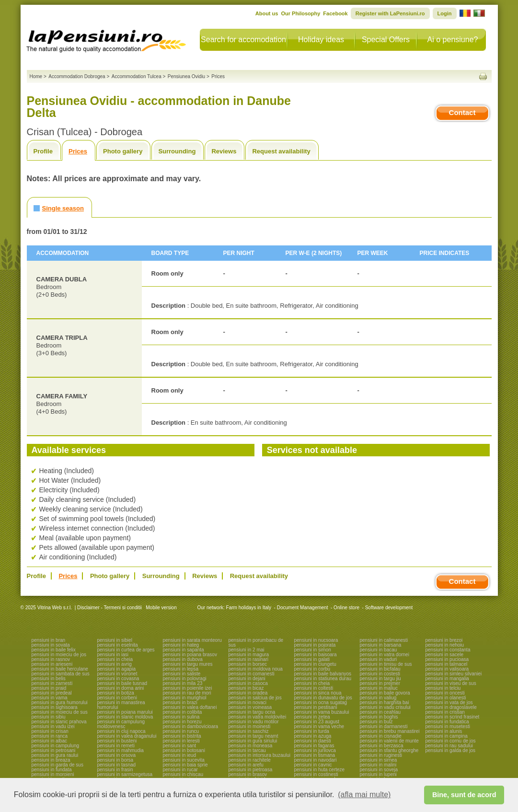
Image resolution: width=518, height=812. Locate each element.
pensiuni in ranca (50, 736)
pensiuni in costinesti (316, 774)
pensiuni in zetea (312, 717)
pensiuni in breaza (51, 760)
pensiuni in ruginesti (381, 755)
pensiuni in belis (49, 679)
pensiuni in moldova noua (256, 669)
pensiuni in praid (49, 688)
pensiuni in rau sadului (449, 746)
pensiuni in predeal (52, 693)
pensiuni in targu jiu (380, 679)
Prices (78, 151)
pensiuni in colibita (183, 712)
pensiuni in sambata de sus (61, 674)
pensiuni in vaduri (379, 659)
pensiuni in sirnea (379, 760)
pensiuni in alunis (444, 731)
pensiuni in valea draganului (127, 736)
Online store (346, 608)
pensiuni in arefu (246, 765)
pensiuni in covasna (118, 679)
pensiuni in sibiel (115, 640)
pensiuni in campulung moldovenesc (121, 724)
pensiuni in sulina (181, 717)
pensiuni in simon (313, 650)
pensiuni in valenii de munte (389, 741)
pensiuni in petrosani (54, 750)
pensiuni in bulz (376, 722)
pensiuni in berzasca (382, 746)
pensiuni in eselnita (118, 645)
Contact (462, 112)
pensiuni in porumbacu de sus (256, 643)
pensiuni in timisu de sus (386, 664)
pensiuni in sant (180, 746)
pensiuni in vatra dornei (385, 655)
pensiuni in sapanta (184, 650)
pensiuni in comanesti (252, 674)
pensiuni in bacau (379, 650)
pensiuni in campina (447, 736)
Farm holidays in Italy (249, 608)
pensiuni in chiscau (183, 774)
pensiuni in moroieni (53, 774)
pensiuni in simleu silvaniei (454, 674)
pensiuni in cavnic (313, 765)
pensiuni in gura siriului (253, 741)
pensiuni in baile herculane (60, 669)
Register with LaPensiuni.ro (390, 13)
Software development (389, 608)
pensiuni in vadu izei (53, 726)
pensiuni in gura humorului (60, 702)
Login (445, 13)
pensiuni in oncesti (445, 693)
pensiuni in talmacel (447, 664)
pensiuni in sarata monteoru (192, 640)
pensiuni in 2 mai (247, 650)
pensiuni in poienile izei (188, 688)
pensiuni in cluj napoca (121, 731)
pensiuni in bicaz (246, 688)
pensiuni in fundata (52, 770)
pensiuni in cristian (445, 712)
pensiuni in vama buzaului (322, 712)
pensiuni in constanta (448, 650)
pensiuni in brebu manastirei (390, 731)
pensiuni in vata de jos (449, 702)
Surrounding (177, 151)
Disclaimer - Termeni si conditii (109, 608)
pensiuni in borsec (248, 664)
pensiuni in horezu (182, 722)
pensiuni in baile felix (54, 650)
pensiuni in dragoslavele (451, 707)
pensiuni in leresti (181, 741)
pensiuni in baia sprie (185, 765)
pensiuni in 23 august (317, 722)
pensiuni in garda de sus (58, 765)
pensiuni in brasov (248, 774)
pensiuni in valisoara (447, 669)
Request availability (281, 151)
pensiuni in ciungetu (315, 664)
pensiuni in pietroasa (251, 770)
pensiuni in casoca (248, 683)
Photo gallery (123, 151)
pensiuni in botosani (184, 750)
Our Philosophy (300, 13)
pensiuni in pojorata (315, 645)
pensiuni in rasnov (51, 659)
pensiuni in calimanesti (384, 640)
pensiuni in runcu (181, 731)
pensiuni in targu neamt (253, 736)
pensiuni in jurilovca (315, 750)
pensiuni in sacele (445, 655)
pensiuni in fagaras (314, 746)
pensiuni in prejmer (380, 683)
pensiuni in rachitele (250, 760)
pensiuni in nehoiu (445, 645)
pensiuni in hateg (181, 645)
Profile (43, 151)
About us (267, 13)
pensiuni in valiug (378, 698)
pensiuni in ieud (180, 755)
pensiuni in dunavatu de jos (323, 698)
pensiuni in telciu (443, 688)
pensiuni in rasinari (248, 659)
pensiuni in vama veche (319, 726)
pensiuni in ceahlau (380, 712)
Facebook (335, 13)
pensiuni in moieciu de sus (60, 712)
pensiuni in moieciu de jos (59, 655)
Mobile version (160, 608)
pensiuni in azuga (313, 736)
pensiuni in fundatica (447, 722)
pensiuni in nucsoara (316, 640)
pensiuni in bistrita (182, 736)
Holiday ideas (321, 40)
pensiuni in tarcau (247, 750)
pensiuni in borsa (115, 760)
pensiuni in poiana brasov (190, 655)
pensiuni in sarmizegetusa (125, 774)
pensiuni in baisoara (316, 655)
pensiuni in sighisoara (55, 707)
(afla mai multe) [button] (364, 795)
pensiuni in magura (249, 655)
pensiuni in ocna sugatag (321, 702)
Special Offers (386, 40)
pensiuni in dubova (183, 659)
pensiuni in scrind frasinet (453, 717)
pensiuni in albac (50, 741)
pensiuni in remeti (116, 746)
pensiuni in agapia (117, 669)
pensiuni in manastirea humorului (121, 705)
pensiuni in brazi (180, 702)
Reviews (224, 151)
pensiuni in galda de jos (451, 750)
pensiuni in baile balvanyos (323, 674)
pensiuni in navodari (316, 760)
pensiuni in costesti (380, 674)
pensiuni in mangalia (447, 679)
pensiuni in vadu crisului (385, 707)
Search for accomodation (243, 40)
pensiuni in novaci (248, 702)
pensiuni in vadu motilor (254, 722)
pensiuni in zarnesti (52, 683)
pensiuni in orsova (117, 755)
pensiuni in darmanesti (384, 726)
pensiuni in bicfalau (380, 669)
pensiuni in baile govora (385, 693)
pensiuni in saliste (182, 674)
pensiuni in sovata (51, 645)
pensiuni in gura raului (55, 755)
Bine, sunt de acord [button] (464, 795)
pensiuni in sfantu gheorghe (389, 750)
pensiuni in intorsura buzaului (260, 755)
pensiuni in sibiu (49, 717)
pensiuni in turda (312, 731)
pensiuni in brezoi (444, 640)
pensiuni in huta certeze (320, 770)
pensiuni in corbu (312, 669)
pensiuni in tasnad (117, 765)
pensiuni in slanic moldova (125, 717)
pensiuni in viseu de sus (451, 683)
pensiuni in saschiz (249, 731)
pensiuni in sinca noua (318, 693)
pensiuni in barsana (381, 645)
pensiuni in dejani (247, 679)
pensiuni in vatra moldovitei (258, 717)
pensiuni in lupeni (378, 774)
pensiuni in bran (49, 640)
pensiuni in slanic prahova (59, 722)
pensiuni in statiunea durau (323, 679)
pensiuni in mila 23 (183, 683)
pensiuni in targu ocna (252, 712)
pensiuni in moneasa (251, 746)
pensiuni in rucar (180, 770)
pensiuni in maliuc (379, 688)
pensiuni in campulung (56, 746)
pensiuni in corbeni (117, 698)
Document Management (303, 608)
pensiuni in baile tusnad (122, 683)
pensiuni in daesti (313, 741)
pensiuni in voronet (117, 674)
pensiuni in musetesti (448, 726)
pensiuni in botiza (116, 693)
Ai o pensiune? (453, 40)
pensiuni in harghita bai (385, 702)
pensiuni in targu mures (188, 664)
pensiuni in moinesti (250, 726)
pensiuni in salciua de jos (255, 698)
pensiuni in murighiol (185, 698)
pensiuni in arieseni (52, 664)
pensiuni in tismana (315, 755)
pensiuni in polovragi (185, 679)
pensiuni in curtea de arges (126, 650)
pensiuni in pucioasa (447, 659)
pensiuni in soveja (379, 770)
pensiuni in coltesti (314, 688)
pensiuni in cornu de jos (451, 741)
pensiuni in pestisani (316, 707)
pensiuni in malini (378, 765)
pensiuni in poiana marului (125, 712)
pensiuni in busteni (117, 741)
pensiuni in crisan (50, 731)
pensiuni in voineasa (250, 707)
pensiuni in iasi (113, 655)
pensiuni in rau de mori (187, 693)
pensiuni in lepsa (181, 669)
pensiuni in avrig (115, 664)
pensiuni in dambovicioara (191, 726)
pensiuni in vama (50, 698)
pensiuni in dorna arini (121, 688)
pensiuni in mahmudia (121, 750)
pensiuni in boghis (379, 717)
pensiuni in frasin (115, 770)
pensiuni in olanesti (446, 698)
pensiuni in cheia (115, 659)
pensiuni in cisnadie (381, 736)
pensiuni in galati (312, 659)
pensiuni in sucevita (184, 760)
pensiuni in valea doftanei (190, 707)
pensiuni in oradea (248, 693)
